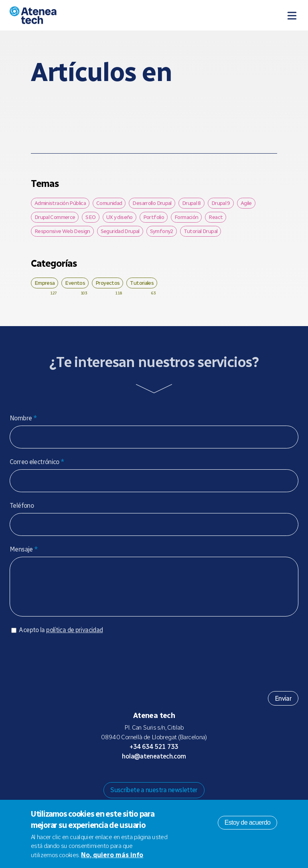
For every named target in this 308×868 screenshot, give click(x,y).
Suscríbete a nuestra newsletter (154, 798)
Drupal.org (122, 780)
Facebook (173, 780)
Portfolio (154, 217)
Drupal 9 (221, 203)
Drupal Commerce (55, 217)
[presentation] (71, 667)
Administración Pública (60, 203)
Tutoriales (142, 283)
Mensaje (24, 549)
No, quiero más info (112, 855)
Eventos (75, 283)
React (216, 217)
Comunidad (109, 203)
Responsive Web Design (62, 231)
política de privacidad (74, 638)
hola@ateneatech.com (154, 764)
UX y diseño (120, 217)
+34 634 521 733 (154, 755)
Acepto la (61, 638)
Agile (246, 203)
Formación (186, 217)
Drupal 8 (191, 203)
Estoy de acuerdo (248, 822)
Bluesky (148, 780)
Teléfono (22, 506)
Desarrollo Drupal (152, 203)
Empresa (45, 283)
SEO (90, 217)
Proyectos (107, 283)
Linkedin (186, 780)
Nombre (23, 418)
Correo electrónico (37, 462)
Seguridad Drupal (120, 231)
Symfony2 (162, 231)
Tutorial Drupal (201, 231)
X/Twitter (160, 780)
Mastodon (135, 780)
